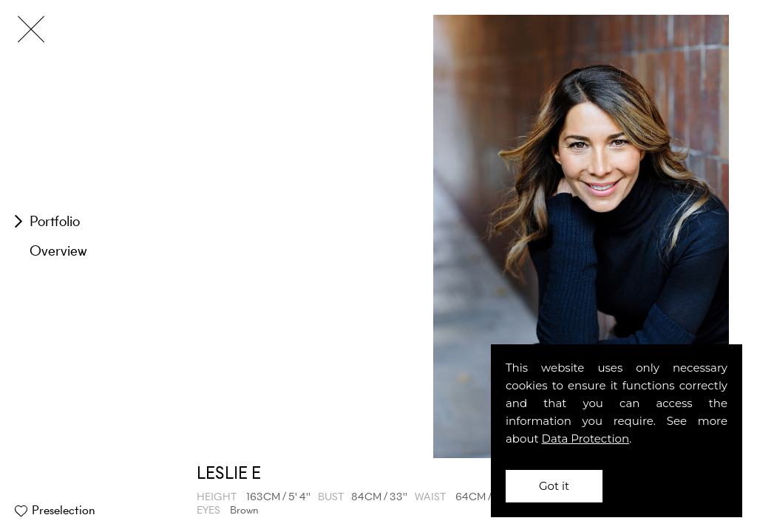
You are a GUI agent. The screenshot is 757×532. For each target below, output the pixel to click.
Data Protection (586, 439)
